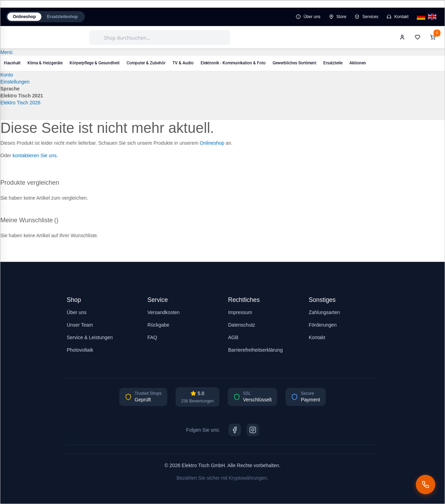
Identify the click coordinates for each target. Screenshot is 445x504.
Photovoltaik (80, 350)
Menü (6, 52)
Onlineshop (24, 17)
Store (338, 17)
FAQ (152, 337)
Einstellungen (15, 82)
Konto (7, 75)
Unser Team (80, 325)
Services (366, 17)
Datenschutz (242, 325)
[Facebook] (235, 430)
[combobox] (160, 38)
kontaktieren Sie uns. (35, 155)
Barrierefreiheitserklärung (255, 350)
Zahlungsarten (324, 312)
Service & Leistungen (90, 337)
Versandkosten (164, 312)
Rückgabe (158, 325)
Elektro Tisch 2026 (20, 103)
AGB (233, 337)
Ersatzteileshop (62, 17)
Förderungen (323, 325)
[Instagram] (253, 430)
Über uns (308, 17)
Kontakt (398, 17)
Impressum (240, 312)
